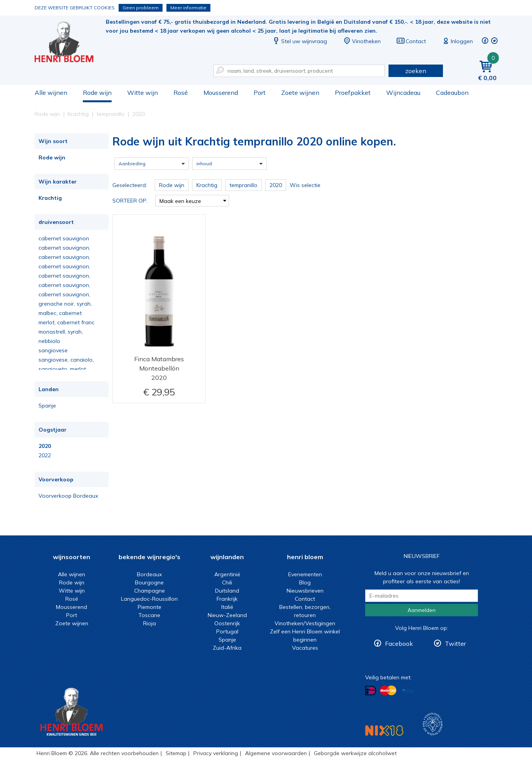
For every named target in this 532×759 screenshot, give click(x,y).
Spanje (47, 406)
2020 (45, 446)
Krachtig (50, 198)
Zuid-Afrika (227, 648)
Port (260, 93)
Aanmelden (422, 610)
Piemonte (150, 607)
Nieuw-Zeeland (227, 615)
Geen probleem (141, 8)
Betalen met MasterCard (388, 691)
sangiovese (53, 350)
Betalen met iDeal (371, 691)
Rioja (150, 623)
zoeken (416, 71)
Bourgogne (149, 582)
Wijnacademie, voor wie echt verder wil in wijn (433, 724)
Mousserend (221, 93)
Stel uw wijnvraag (299, 41)
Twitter (455, 644)
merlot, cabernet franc (66, 322)
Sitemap (176, 753)
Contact (411, 41)
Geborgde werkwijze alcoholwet (355, 753)
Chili (227, 582)
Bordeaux (149, 574)
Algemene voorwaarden (276, 753)
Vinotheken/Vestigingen (305, 623)
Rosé (181, 93)
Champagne (150, 591)
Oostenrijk (227, 623)
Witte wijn (143, 93)
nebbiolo (49, 341)
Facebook (399, 644)
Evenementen (305, 574)
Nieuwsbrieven (305, 591)
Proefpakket (353, 93)
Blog (305, 582)
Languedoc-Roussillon (149, 599)
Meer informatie (188, 8)
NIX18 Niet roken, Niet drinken (384, 730)
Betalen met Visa (408, 691)
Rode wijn (97, 93)
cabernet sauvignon (64, 238)
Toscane (149, 615)
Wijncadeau (403, 93)
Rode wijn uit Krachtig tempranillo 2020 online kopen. (69, 43)
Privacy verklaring (216, 753)
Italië (227, 607)
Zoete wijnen (300, 93)
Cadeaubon (452, 93)
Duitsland (227, 591)
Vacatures (305, 648)
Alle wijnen (51, 93)
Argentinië (227, 574)
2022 (45, 455)
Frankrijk (227, 599)
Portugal (227, 631)
